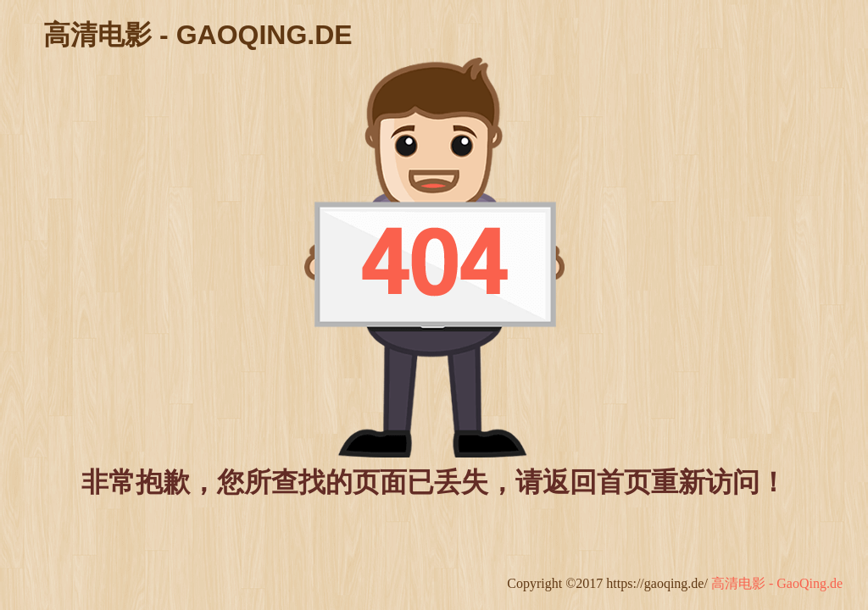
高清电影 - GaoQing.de (777, 583)
